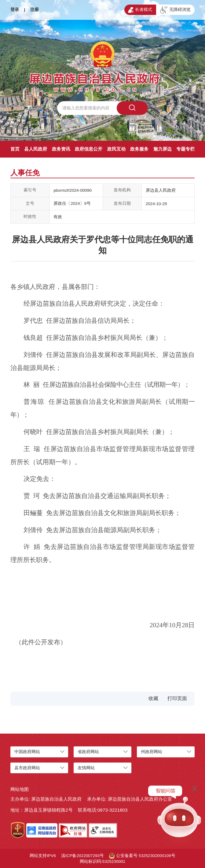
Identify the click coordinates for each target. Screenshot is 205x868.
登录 (15, 10)
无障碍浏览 (175, 10)
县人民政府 (36, 149)
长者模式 (140, 10)
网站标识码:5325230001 (102, 861)
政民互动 (116, 149)
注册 (35, 10)
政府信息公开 (89, 149)
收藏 (153, 698)
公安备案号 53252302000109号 (142, 856)
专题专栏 (185, 149)
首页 (15, 149)
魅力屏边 (163, 149)
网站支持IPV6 (43, 856)
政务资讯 (61, 149)
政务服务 (139, 149)
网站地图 (20, 789)
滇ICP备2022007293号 (82, 856)
